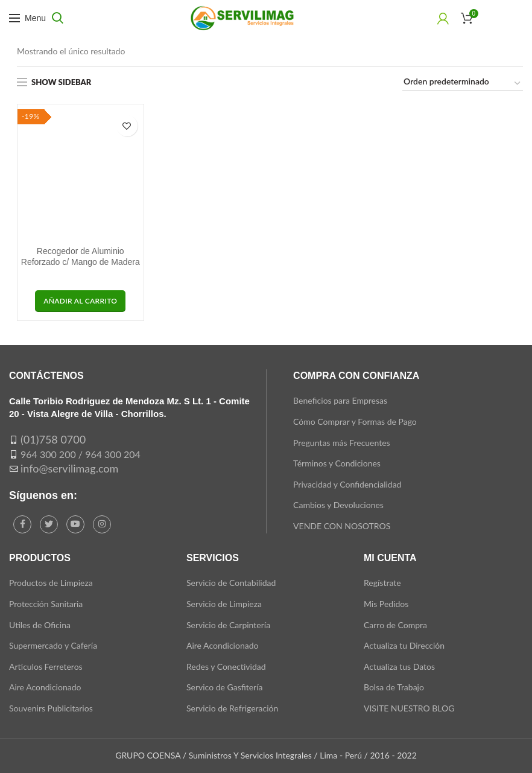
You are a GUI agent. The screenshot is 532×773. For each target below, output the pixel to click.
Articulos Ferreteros (46, 666)
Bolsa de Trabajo (394, 687)
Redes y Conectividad (226, 666)
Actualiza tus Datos (399, 666)
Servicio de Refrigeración (232, 708)
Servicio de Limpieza (224, 604)
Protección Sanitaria (46, 604)
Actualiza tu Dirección (404, 645)
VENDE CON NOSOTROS (342, 526)
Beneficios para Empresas (340, 400)
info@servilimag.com (69, 468)
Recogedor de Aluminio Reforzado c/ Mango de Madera (81, 256)
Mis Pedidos (386, 604)
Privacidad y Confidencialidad (347, 484)
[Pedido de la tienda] (463, 84)
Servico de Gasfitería (225, 687)
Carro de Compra (395, 625)
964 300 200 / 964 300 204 (81, 454)
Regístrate (382, 583)
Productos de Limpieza (51, 583)
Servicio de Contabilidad (231, 583)
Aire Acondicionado (45, 687)
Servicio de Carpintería (228, 625)
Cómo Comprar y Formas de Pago (355, 421)
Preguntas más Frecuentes (342, 443)
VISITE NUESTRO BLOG (409, 708)
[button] (80, 301)
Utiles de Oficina (40, 625)
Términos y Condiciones (337, 463)
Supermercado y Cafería (53, 645)
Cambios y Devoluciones (338, 505)
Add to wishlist (127, 126)
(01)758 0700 (53, 439)
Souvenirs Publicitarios (51, 708)
